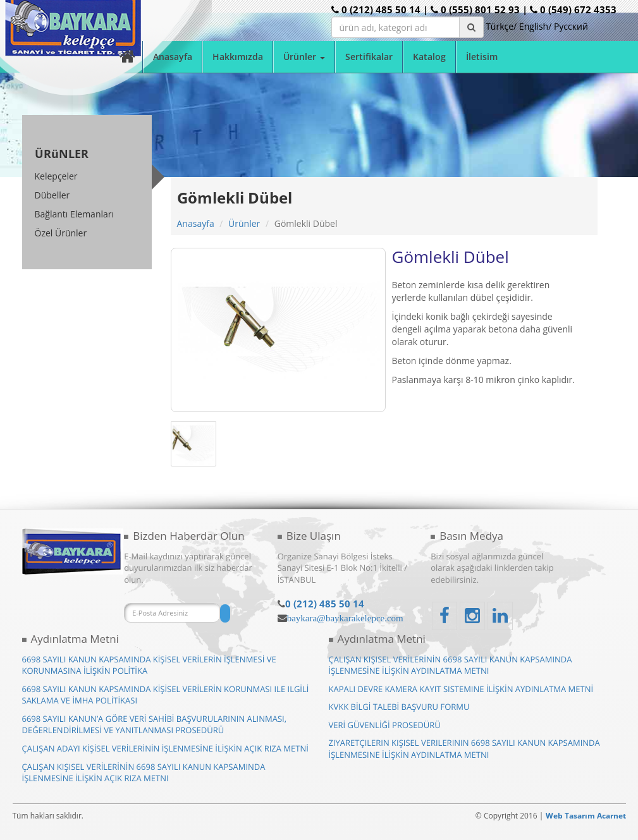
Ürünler (244, 223)
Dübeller (52, 195)
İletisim (482, 57)
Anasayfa (173, 57)
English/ (535, 26)
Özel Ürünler (61, 233)
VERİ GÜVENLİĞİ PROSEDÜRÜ (385, 725)
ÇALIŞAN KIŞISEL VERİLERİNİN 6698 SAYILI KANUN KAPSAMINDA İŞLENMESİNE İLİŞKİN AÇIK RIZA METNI (144, 773)
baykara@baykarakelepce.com (345, 618)
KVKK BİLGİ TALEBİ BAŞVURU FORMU (399, 707)
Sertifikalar (369, 57)
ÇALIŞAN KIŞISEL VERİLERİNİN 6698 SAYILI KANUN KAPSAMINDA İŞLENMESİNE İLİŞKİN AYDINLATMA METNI (451, 665)
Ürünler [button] (304, 57)
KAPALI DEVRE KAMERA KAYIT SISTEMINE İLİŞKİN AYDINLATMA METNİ (461, 689)
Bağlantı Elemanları (75, 214)
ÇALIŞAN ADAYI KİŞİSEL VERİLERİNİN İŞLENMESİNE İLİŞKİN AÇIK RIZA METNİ (165, 748)
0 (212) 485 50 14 (325, 604)
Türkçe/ (501, 26)
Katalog (429, 57)
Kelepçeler (56, 176)
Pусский (571, 26)
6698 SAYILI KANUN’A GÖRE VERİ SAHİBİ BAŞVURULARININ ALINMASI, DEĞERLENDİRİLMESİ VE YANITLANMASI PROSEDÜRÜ (155, 725)
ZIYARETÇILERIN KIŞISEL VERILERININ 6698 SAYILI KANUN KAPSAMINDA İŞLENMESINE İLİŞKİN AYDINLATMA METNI (464, 749)
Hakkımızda (238, 57)
